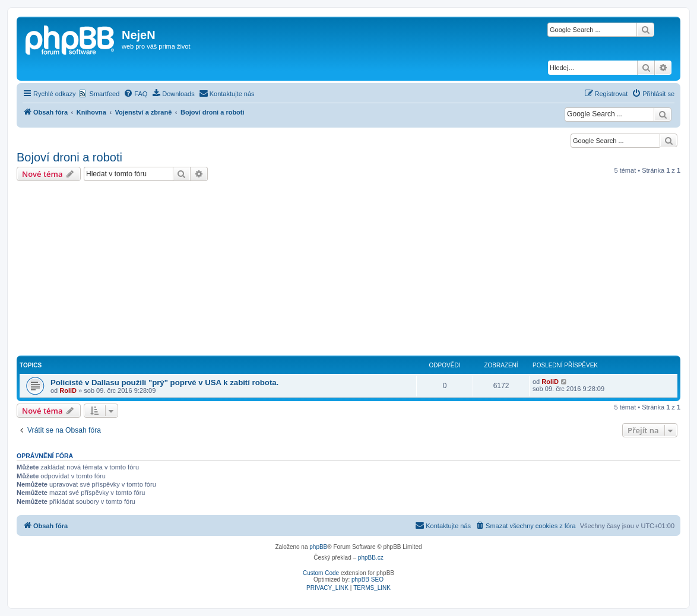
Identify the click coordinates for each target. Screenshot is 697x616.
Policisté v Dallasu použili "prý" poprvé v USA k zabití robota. (164, 382)
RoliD (68, 390)
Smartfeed (105, 94)
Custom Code (321, 573)
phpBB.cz (371, 558)
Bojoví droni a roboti (69, 157)
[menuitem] (135, 94)
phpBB (318, 547)
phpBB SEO (367, 580)
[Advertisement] (348, 270)
